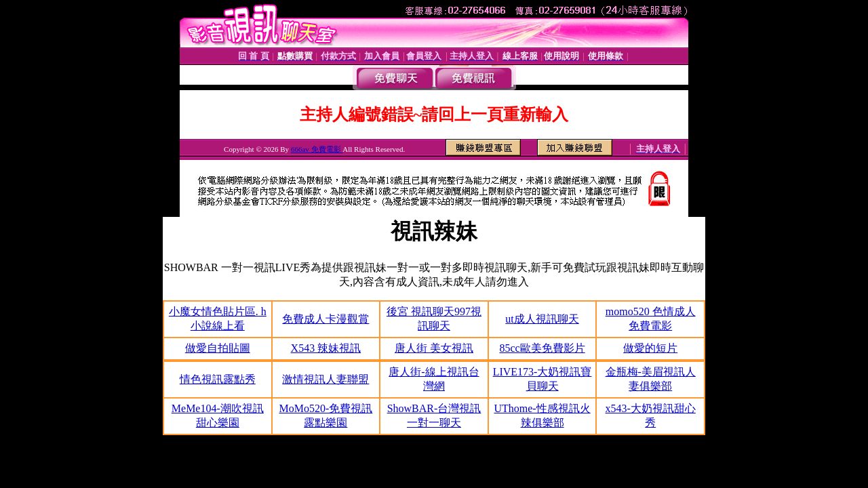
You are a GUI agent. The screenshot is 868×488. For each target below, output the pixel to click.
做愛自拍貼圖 (218, 348)
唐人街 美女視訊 (434, 348)
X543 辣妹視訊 (326, 348)
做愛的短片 (650, 348)
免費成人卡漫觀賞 (325, 319)
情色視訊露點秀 (218, 379)
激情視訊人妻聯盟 (325, 379)
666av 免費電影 (317, 149)
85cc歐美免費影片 (542, 348)
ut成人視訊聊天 (542, 319)
